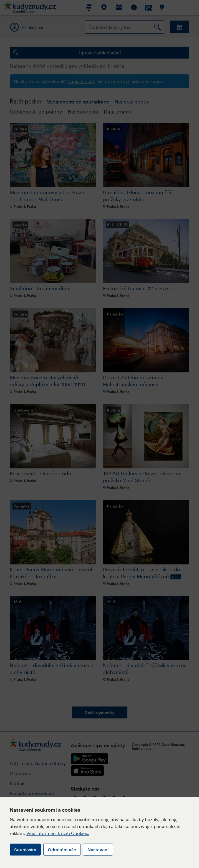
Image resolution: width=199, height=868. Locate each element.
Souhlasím (25, 850)
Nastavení (98, 850)
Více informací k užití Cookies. (58, 833)
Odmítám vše (62, 850)
